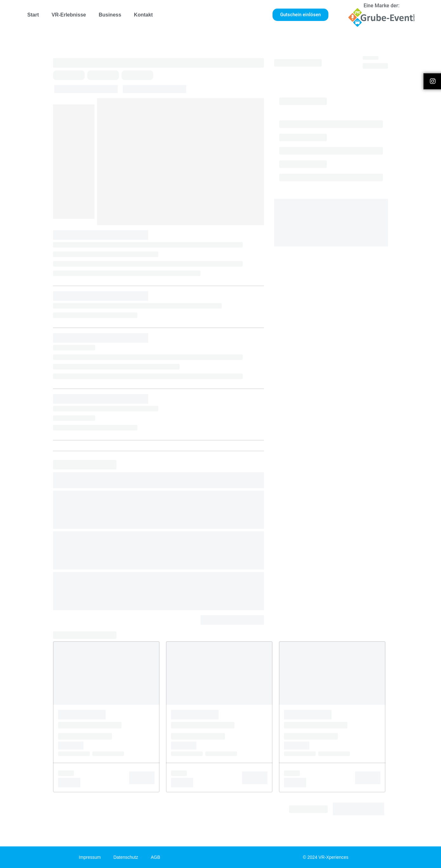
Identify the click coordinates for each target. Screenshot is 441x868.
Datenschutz (126, 857)
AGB (155, 857)
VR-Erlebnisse (69, 15)
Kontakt (143, 15)
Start (33, 15)
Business (110, 15)
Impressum (90, 857)
